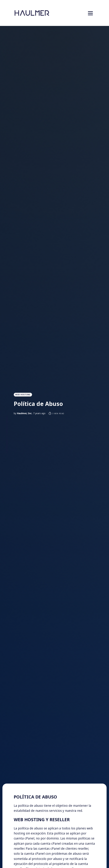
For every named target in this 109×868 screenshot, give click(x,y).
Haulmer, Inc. (25, 413)
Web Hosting (23, 395)
